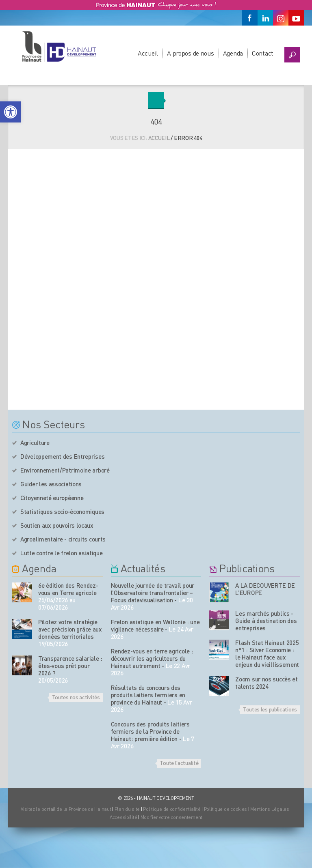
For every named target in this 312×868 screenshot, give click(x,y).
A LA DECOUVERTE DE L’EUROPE (265, 589)
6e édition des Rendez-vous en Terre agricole (68, 589)
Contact (263, 53)
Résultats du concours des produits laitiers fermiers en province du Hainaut (148, 695)
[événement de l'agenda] (22, 592)
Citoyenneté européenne (52, 498)
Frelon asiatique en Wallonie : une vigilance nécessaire (155, 625)
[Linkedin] (265, 18)
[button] (11, 112)
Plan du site (127, 809)
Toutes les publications (270, 709)
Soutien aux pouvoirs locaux (57, 525)
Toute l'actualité (179, 763)
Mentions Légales (270, 809)
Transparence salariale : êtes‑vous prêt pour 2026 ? (70, 666)
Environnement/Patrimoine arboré (65, 470)
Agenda (233, 53)
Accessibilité (123, 817)
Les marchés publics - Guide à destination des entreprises (266, 621)
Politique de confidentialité (172, 809)
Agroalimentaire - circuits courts (63, 539)
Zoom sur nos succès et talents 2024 (266, 683)
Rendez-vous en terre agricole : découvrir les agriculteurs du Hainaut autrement (152, 658)
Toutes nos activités (76, 697)
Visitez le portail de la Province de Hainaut (66, 809)
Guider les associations (51, 484)
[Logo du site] (59, 46)
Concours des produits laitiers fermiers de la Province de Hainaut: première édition (150, 731)
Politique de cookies (225, 809)
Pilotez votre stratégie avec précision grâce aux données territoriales (70, 629)
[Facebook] (250, 18)
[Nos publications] (219, 592)
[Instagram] (281, 18)
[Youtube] (296, 18)
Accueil (148, 53)
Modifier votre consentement (171, 817)
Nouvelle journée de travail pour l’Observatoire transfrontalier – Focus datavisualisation (153, 593)
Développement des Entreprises (62, 456)
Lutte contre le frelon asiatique (61, 553)
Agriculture (35, 443)
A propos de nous (191, 53)
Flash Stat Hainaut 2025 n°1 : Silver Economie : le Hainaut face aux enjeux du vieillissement (267, 653)
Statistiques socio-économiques (62, 511)
